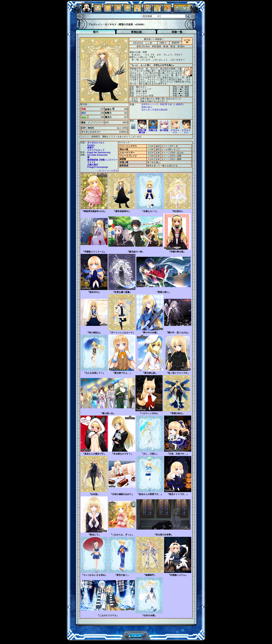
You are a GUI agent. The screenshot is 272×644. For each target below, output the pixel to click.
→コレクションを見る (107, 170)
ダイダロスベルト (96, 143)
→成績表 (177, 104)
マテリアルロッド (96, 150)
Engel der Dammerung (99, 152)
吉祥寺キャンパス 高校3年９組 (155, 104)
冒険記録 (136, 32)
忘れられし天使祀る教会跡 (153, 110)
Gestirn (91, 145)
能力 (96, 32)
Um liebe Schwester (97, 155)
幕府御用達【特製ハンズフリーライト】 (102, 161)
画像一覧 (177, 32)
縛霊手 (90, 147)
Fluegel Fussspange (98, 167)
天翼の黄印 (93, 165)
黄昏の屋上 (145, 107)
